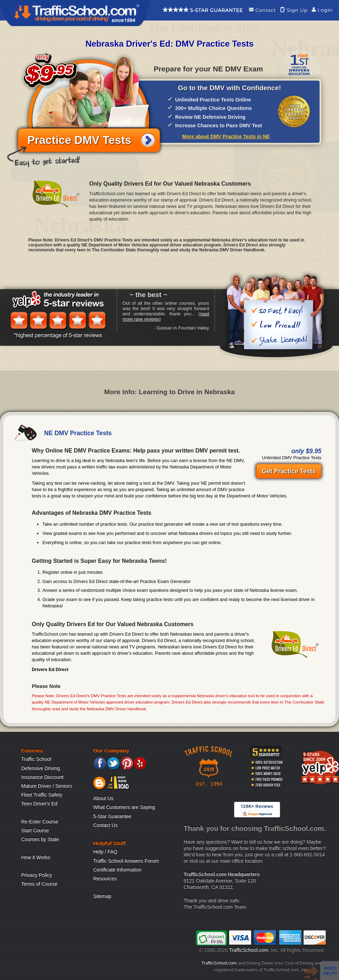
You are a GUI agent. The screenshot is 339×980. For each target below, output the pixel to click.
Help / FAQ (105, 852)
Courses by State (40, 839)
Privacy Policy (37, 875)
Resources (105, 879)
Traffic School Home (75, 13)
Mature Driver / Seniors (47, 786)
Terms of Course (39, 884)
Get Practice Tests (289, 471)
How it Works (36, 857)
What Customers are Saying (124, 807)
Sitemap (102, 896)
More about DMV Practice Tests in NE (226, 136)
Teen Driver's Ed (39, 804)
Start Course (35, 830)
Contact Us (105, 825)
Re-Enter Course (40, 822)
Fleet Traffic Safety (42, 795)
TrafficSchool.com (249, 950)
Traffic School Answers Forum (126, 861)
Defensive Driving (41, 768)
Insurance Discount (42, 777)
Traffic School (36, 759)
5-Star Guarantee (112, 816)
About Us (103, 798)
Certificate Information (117, 870)
